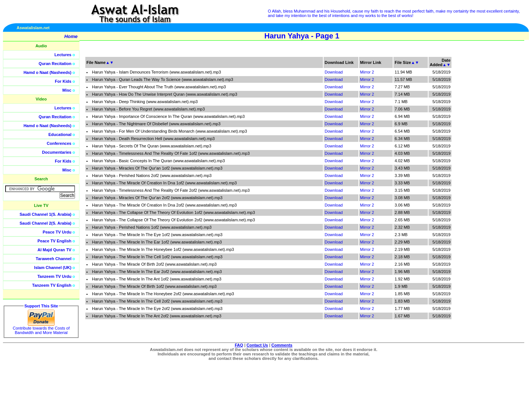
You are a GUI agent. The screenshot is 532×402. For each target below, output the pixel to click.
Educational (60, 134)
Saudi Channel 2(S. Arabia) (45, 223)
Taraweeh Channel (54, 259)
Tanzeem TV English (52, 285)
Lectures (63, 55)
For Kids (63, 81)
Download (334, 72)
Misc (67, 90)
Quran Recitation (55, 64)
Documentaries (57, 152)
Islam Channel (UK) (53, 268)
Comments (282, 345)
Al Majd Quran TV (55, 250)
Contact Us (257, 345)
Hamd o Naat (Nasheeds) (48, 72)
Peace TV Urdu (57, 232)
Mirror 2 (367, 72)
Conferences (59, 143)
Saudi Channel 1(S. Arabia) (45, 214)
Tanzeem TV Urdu (54, 276)
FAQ (239, 345)
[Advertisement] (497, 166)
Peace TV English (55, 241)
